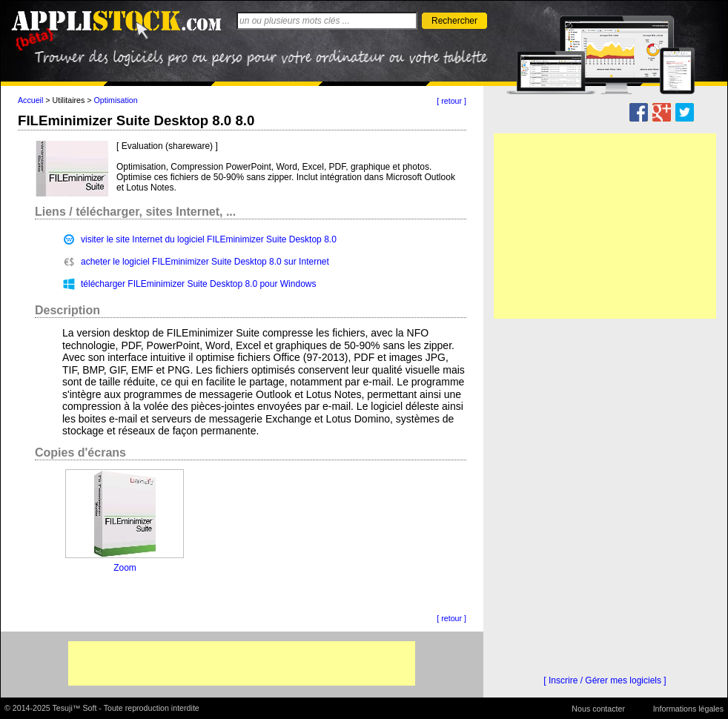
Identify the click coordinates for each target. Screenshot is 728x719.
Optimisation (116, 100)
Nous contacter (598, 709)
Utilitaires (69, 100)
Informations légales (688, 709)
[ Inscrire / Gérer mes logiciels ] (605, 680)
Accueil (30, 100)
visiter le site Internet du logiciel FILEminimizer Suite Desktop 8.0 (209, 239)
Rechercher (454, 21)
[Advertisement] (242, 663)
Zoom (125, 568)
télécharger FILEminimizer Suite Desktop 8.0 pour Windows (198, 284)
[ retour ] (451, 101)
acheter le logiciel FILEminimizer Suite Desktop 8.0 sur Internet (205, 262)
